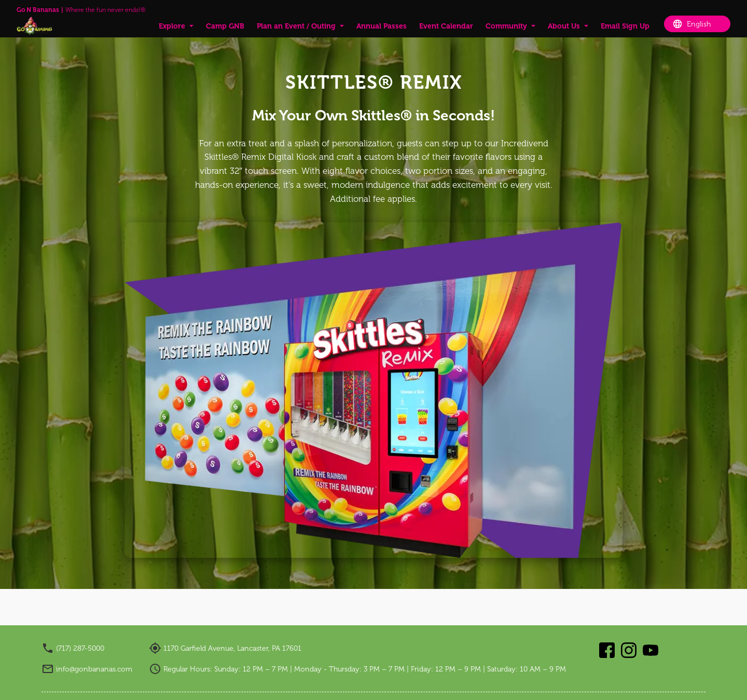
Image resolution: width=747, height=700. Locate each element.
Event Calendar (446, 26)
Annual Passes (382, 26)
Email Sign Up (625, 26)
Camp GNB (225, 26)
